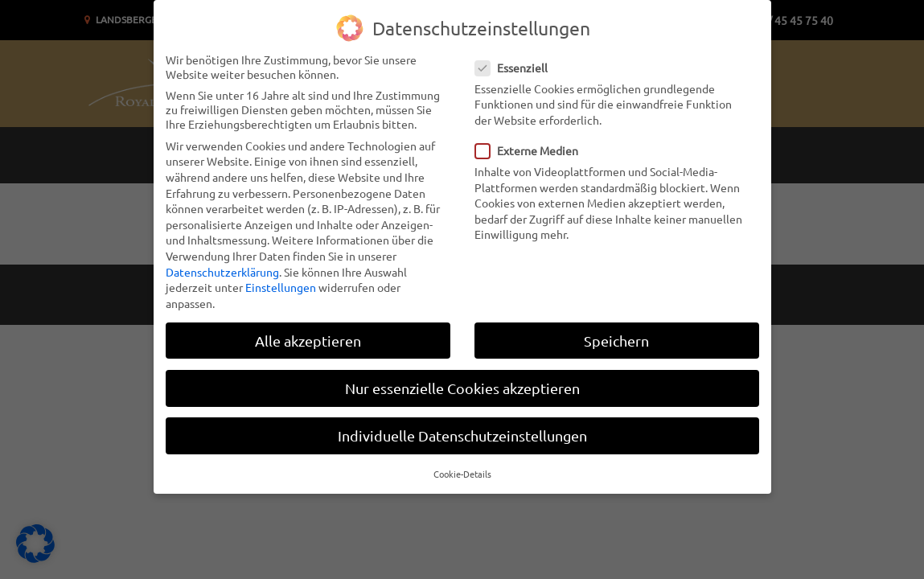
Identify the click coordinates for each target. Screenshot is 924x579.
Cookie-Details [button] (462, 469)
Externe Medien (532, 146)
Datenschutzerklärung (222, 266)
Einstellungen (281, 282)
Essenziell (516, 62)
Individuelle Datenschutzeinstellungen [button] (462, 431)
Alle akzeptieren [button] (308, 335)
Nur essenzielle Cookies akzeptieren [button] (462, 382)
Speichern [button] (616, 335)
